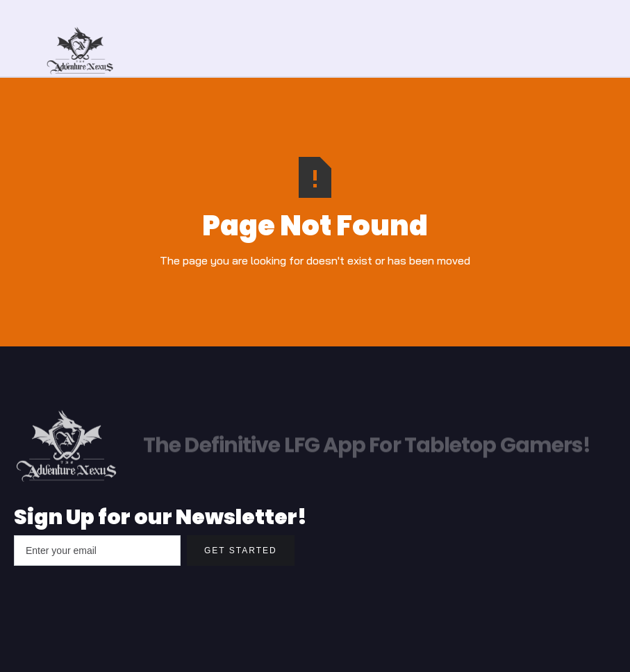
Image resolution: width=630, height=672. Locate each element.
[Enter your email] (97, 551)
